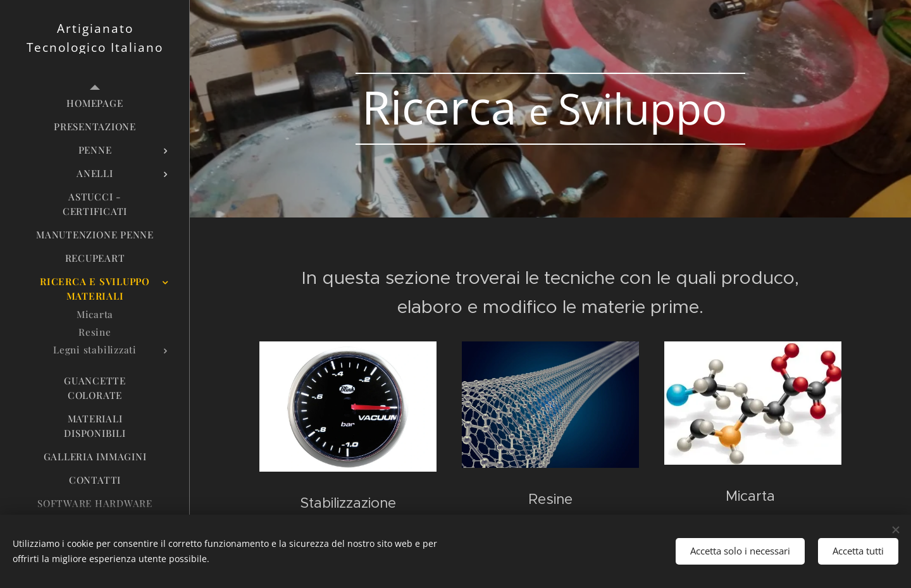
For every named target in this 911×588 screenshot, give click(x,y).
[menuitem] (95, 103)
